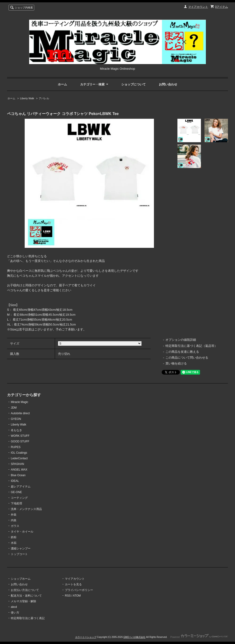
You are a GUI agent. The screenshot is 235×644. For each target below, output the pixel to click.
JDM (14, 408)
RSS (68, 596)
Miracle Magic (20, 402)
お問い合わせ (168, 84)
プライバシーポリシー (79, 590)
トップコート (19, 554)
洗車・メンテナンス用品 (26, 509)
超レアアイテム (21, 487)
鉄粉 (14, 537)
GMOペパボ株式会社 (134, 637)
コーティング (19, 498)
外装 (14, 515)
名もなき (16, 430)
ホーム (62, 84)
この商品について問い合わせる (187, 358)
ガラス (15, 526)
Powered (199, 637)
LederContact (19, 458)
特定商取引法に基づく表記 (28, 618)
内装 (14, 520)
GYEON (16, 419)
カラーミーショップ (86, 637)
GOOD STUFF (20, 441)
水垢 (14, 543)
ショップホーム (21, 579)
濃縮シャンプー (21, 548)
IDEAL (15, 481)
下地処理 (16, 503)
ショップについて (133, 84)
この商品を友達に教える (182, 352)
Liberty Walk (27, 98)
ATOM (77, 596)
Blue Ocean (18, 475)
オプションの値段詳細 (181, 340)
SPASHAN (17, 464)
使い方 (15, 613)
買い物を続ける (176, 363)
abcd (14, 607)
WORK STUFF (20, 436)
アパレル (44, 98)
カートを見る (73, 584)
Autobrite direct (20, 413)
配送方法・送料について (26, 596)
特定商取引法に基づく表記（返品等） (191, 346)
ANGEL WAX (19, 470)
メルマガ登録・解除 (23, 601)
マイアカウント (198, 7)
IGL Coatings (19, 453)
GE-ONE (16, 492)
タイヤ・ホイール (22, 532)
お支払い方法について (25, 590)
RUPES (16, 447)
